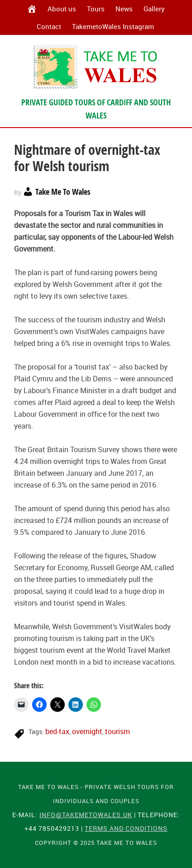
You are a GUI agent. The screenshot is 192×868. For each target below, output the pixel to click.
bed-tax (57, 731)
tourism (118, 731)
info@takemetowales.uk (86, 815)
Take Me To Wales (96, 67)
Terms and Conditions (126, 828)
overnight (87, 731)
